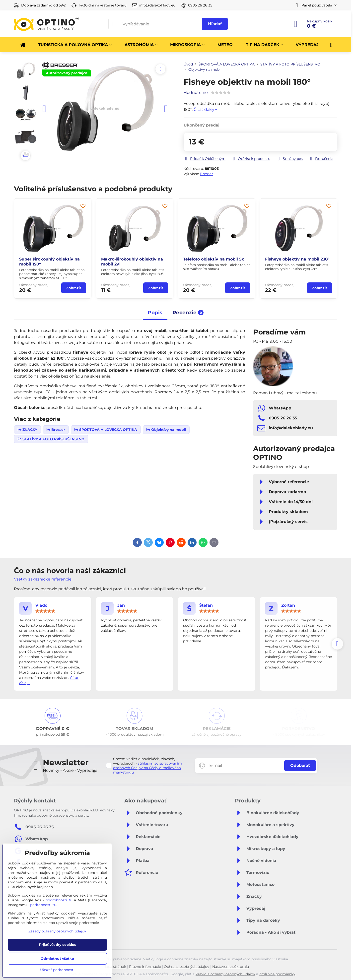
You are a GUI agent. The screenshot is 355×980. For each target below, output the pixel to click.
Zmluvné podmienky (277, 974)
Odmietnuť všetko (57, 959)
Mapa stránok (114, 967)
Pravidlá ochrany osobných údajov (225, 974)
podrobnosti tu (59, 900)
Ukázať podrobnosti (57, 970)
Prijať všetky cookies (57, 945)
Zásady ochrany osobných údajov (57, 931)
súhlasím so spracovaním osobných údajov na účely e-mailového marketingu (147, 768)
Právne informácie (145, 967)
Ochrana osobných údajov (187, 967)
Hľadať (215, 24)
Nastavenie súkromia (231, 967)
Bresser (206, 174)
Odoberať (300, 765)
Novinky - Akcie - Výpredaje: (71, 770)
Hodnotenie (196, 93)
